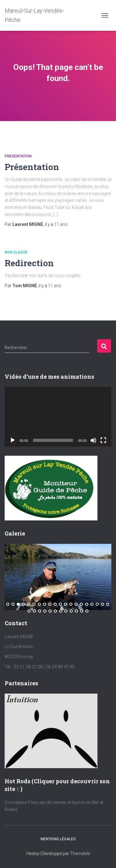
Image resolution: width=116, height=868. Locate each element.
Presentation (18, 156)
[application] (58, 417)
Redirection (29, 263)
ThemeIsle (80, 854)
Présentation (32, 167)
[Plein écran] (103, 440)
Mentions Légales (58, 839)
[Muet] (93, 440)
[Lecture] (13, 440)
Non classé (16, 252)
